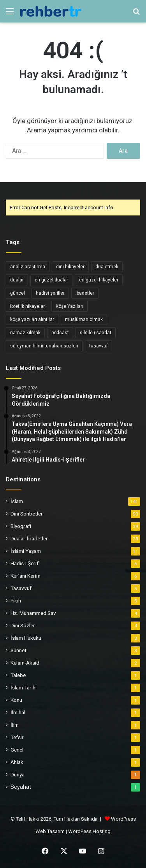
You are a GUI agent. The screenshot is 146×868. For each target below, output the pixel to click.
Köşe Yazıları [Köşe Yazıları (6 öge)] (69, 306)
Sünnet (18, 650)
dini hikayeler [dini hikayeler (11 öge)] (70, 267)
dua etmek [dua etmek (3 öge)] (107, 267)
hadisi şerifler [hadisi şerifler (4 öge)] (50, 293)
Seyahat (21, 787)
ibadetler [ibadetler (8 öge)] (85, 293)
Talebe (18, 675)
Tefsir (17, 737)
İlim (15, 725)
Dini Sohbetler (27, 514)
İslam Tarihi (24, 687)
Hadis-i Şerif (25, 563)
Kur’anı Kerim (26, 576)
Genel (17, 750)
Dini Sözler (23, 625)
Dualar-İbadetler (29, 538)
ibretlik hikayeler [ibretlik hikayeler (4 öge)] (27, 306)
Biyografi (21, 526)
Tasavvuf (21, 588)
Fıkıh (16, 601)
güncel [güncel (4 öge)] (18, 293)
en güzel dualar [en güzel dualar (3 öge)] (51, 280)
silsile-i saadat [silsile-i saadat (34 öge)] (96, 333)
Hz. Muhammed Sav (33, 613)
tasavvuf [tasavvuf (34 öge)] (99, 346)
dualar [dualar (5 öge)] (17, 280)
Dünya (18, 774)
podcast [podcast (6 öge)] (60, 333)
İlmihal (18, 712)
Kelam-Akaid (25, 663)
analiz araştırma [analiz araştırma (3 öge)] (28, 267)
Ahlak (17, 762)
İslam (17, 501)
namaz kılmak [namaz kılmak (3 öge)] (25, 333)
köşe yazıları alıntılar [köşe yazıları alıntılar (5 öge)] (32, 319)
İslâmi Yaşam (26, 551)
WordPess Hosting (89, 831)
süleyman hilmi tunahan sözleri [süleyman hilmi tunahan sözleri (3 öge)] (44, 346)
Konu (16, 700)
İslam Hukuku (26, 638)
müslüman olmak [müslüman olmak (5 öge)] (84, 319)
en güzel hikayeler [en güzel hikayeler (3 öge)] (99, 280)
